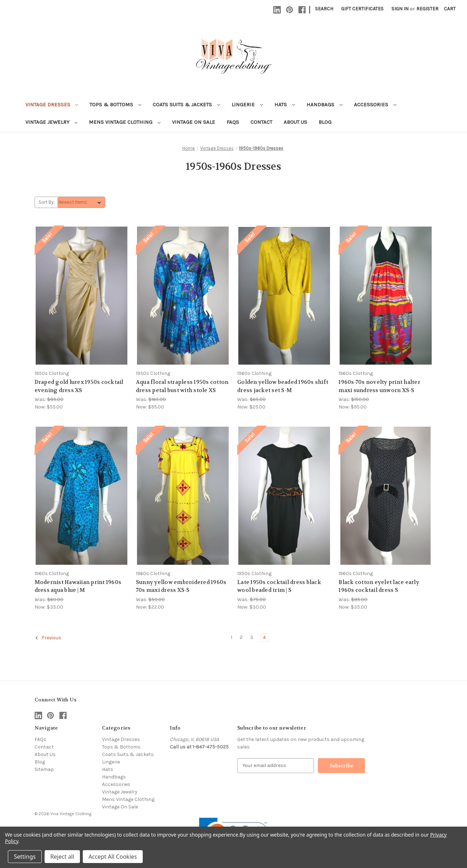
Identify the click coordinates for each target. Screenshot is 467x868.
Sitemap (44, 769)
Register (427, 9)
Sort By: (47, 202)
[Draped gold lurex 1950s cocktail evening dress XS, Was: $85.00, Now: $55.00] (82, 296)
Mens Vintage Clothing (125, 122)
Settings (25, 857)
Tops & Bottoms (115, 105)
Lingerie (247, 105)
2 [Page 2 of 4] (241, 637)
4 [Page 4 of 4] (264, 637)
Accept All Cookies (113, 857)
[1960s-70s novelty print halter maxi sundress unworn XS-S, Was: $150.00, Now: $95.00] (385, 296)
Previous (48, 638)
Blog (325, 122)
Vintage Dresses (52, 105)
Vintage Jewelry (52, 122)
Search (324, 9)
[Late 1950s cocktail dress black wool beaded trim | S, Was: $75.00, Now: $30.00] (284, 496)
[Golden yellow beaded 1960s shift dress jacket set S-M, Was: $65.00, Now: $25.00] (284, 296)
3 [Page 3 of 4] (252, 637)
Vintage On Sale (194, 122)
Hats (285, 105)
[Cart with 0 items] (450, 9)
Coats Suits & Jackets (186, 105)
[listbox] (81, 202)
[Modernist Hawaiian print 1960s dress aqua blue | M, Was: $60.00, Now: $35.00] (82, 496)
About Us (295, 122)
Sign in (400, 9)
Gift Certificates (362, 9)
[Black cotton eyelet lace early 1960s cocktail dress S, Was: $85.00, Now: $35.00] (385, 496)
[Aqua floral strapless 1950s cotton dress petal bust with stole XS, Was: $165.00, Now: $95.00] (183, 296)
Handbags (324, 105)
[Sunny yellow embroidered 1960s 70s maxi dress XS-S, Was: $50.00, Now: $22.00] (183, 496)
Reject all (62, 857)
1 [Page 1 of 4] (232, 637)
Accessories (375, 105)
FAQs (233, 122)
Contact (261, 122)
